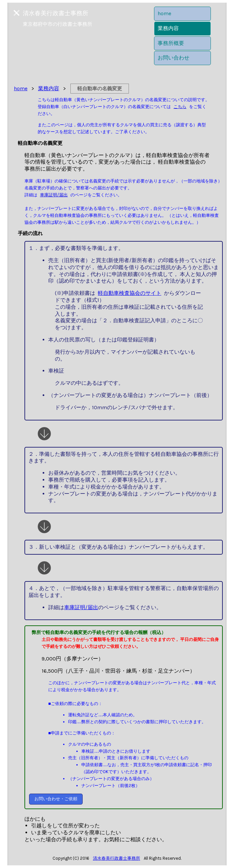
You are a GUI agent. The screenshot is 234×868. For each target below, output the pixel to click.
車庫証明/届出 (54, 195)
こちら (180, 107)
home (164, 13)
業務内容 (168, 28)
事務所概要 (171, 43)
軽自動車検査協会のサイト (130, 293)
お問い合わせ (174, 58)
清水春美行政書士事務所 (117, 858)
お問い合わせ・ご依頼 (56, 799)
